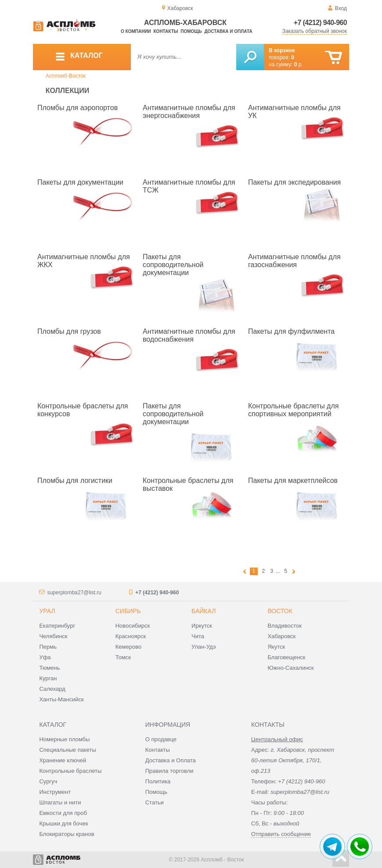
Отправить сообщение (281, 834)
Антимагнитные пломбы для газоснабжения (294, 261)
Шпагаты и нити (60, 802)
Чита (198, 636)
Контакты (166, 31)
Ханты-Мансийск (61, 699)
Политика (158, 781)
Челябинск (53, 636)
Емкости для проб (63, 813)
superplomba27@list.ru (74, 593)
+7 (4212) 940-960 (320, 23)
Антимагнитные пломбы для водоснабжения (189, 335)
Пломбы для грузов (69, 331)
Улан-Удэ (204, 647)
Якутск (276, 647)
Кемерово (128, 647)
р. (299, 64)
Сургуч (48, 781)
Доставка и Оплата (171, 760)
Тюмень (49, 668)
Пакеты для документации (80, 182)
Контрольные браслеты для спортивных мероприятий (293, 410)
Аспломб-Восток (66, 76)
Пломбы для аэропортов (77, 108)
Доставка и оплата (228, 31)
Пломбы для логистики (75, 480)
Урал (47, 611)
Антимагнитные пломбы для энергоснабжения (189, 112)
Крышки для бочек (63, 823)
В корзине (282, 50)
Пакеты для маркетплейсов (293, 480)
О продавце (161, 739)
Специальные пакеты (68, 750)
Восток (280, 611)
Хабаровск (281, 636)
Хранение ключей (63, 760)
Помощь (191, 31)
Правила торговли (169, 771)
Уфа (45, 657)
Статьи (155, 802)
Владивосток (285, 626)
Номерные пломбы (64, 739)
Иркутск (202, 626)
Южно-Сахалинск (290, 668)
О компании (136, 31)
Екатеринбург (57, 626)
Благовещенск (286, 657)
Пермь (48, 647)
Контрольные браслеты (70, 771)
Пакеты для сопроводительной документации (173, 265)
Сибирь (128, 611)
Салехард (52, 689)
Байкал (204, 611)
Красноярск (131, 636)
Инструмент (55, 792)
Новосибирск (133, 626)
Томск (123, 657)
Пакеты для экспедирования (294, 182)
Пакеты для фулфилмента (291, 331)
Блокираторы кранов (67, 834)
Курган (48, 678)
